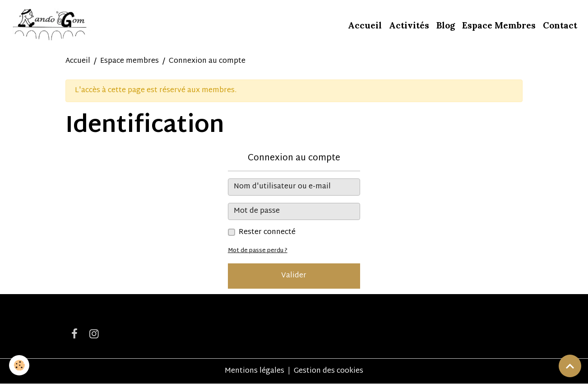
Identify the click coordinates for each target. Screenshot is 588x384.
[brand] (51, 25)
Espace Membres (499, 25)
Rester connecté (267, 233)
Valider (294, 276)
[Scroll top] (570, 366)
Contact (560, 25)
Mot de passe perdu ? (258, 251)
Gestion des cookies (329, 371)
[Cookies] (19, 365)
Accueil (365, 25)
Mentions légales (255, 371)
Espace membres (130, 61)
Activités (409, 25)
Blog (446, 25)
